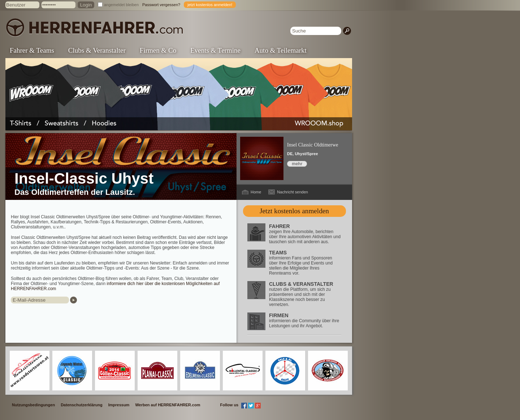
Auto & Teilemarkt (281, 50)
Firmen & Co (158, 50)
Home (256, 192)
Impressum (119, 405)
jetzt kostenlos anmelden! (210, 5)
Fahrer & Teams (32, 50)
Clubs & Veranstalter (97, 50)
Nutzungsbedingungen (33, 405)
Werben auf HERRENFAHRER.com (168, 405)
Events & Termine (215, 50)
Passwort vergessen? (161, 5)
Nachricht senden (292, 192)
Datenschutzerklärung (82, 405)
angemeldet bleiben (121, 5)
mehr (297, 164)
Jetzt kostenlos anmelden (294, 211)
